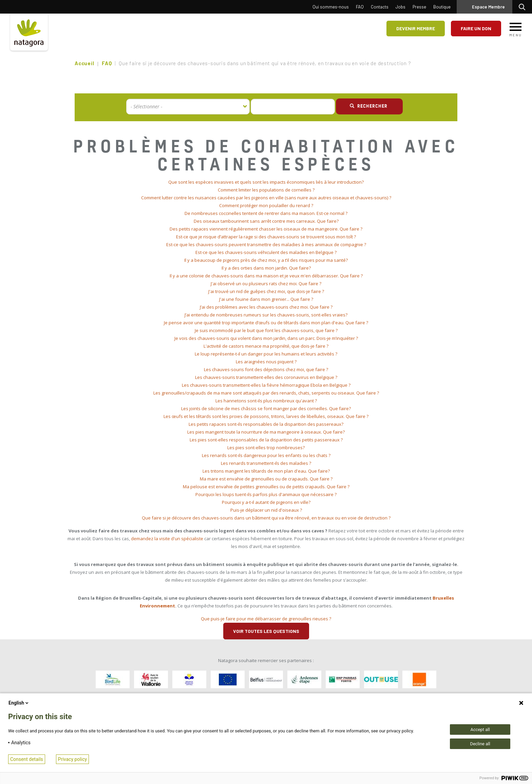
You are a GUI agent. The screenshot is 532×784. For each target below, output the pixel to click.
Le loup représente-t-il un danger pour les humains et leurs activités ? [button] (266, 354)
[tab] (266, 182)
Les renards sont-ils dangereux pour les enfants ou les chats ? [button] (266, 455)
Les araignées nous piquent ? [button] (266, 362)
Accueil (84, 63)
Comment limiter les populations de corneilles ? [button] (266, 190)
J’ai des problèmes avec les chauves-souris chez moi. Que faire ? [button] (266, 307)
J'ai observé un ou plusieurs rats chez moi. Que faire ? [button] (266, 284)
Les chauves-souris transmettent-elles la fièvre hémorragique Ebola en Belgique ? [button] (266, 385)
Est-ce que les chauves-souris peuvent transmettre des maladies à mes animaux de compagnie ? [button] (266, 244)
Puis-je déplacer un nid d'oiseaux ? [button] (266, 510)
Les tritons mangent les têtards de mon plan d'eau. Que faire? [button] (266, 471)
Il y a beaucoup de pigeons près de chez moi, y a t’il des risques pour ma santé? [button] (266, 260)
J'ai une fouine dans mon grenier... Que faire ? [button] (266, 299)
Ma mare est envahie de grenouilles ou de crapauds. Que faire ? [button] (266, 479)
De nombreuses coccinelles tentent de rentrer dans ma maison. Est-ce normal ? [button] (266, 213)
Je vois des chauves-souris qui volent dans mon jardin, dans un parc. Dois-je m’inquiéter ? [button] (266, 338)
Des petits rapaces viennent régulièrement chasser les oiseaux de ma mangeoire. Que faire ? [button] (266, 229)
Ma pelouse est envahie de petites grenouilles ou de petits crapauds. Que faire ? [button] (266, 487)
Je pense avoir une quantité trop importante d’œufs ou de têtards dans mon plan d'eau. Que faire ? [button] (266, 323)
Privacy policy (72, 759)
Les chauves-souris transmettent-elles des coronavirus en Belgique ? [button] (266, 377)
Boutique (442, 7)
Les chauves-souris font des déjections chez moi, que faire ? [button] (266, 369)
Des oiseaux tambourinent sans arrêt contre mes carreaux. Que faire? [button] (266, 221)
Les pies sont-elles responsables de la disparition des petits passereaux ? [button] (266, 440)
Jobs (401, 7)
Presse (419, 7)
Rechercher (524, 7)
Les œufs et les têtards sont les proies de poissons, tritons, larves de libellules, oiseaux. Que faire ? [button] (266, 416)
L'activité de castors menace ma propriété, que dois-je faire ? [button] (266, 346)
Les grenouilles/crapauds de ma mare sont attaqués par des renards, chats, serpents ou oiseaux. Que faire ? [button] (266, 393)
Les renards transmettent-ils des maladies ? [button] (266, 463)
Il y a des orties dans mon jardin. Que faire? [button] (266, 268)
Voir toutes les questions (266, 631)
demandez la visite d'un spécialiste (167, 539)
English (19, 703)
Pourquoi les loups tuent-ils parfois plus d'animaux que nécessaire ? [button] (266, 494)
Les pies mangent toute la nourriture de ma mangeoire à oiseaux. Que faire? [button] (266, 432)
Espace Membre (488, 7)
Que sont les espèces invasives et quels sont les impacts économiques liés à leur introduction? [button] (266, 182)
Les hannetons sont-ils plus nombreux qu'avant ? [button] (266, 401)
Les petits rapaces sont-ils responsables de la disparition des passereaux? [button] (266, 424)
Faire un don (476, 28)
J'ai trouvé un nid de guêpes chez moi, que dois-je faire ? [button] (266, 291)
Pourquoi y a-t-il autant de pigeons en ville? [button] (266, 502)
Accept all (480, 730)
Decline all (480, 744)
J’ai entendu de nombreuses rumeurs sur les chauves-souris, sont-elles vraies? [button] (266, 315)
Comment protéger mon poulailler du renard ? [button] (266, 205)
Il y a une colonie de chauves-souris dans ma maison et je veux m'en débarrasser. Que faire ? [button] (266, 276)
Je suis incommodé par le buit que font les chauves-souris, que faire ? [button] (266, 330)
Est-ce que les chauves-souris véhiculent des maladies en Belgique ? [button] (266, 252)
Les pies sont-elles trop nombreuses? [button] (266, 448)
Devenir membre (416, 28)
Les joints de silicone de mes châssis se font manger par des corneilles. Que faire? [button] (266, 408)
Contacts (380, 7)
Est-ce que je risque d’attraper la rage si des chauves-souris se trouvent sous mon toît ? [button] (266, 237)
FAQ (360, 7)
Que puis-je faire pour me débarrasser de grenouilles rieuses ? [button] (266, 619)
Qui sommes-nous (331, 7)
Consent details (27, 759)
